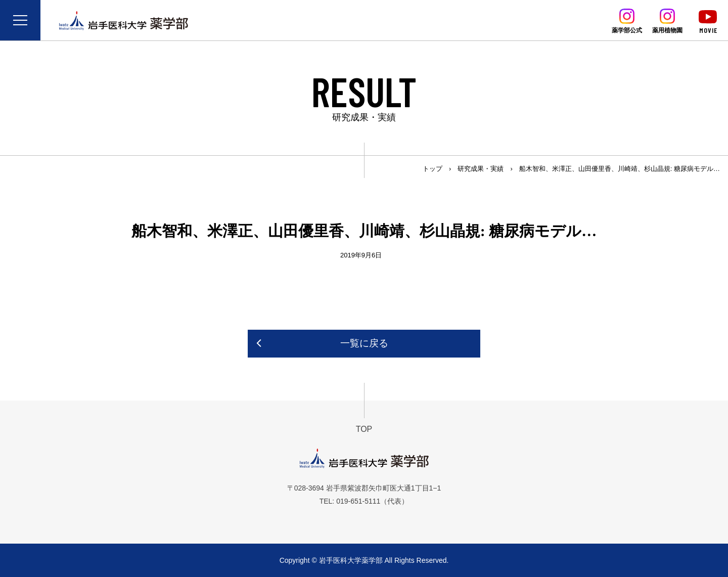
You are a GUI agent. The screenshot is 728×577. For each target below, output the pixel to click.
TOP (364, 429)
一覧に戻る (364, 343)
